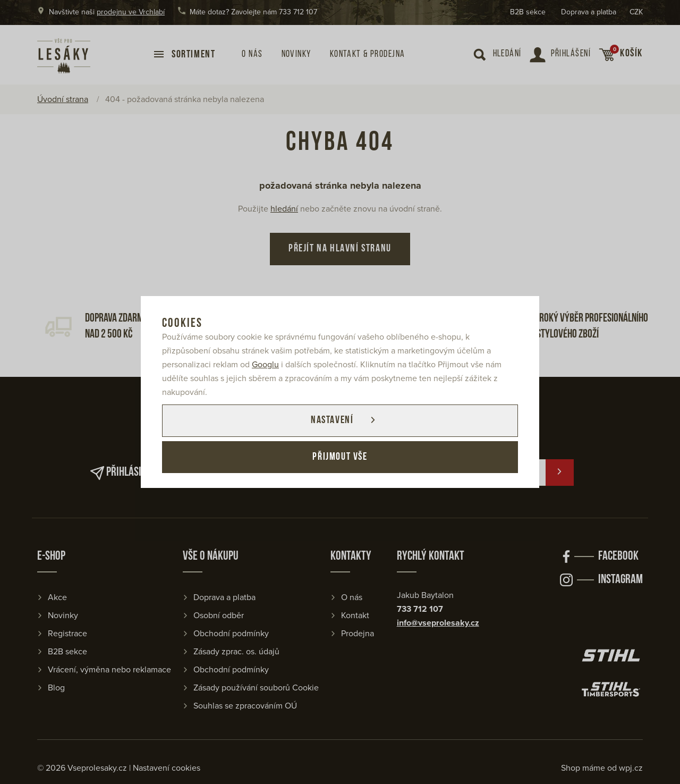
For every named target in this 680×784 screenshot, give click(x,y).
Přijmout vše (340, 458)
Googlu (265, 364)
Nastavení (331, 420)
